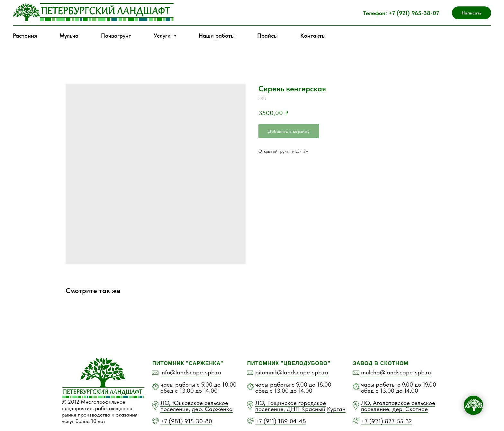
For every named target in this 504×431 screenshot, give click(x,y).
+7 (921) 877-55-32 (387, 421)
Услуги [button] (163, 36)
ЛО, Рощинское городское (291, 403)
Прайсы (267, 36)
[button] (472, 13)
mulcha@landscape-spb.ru (396, 372)
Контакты (313, 36)
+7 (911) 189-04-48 (281, 421)
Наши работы (217, 36)
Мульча (69, 36)
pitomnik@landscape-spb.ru (292, 372)
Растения (25, 36)
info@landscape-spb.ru (191, 372)
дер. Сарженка (212, 409)
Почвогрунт (116, 36)
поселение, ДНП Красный (290, 409)
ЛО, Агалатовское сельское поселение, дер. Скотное (398, 406)
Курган (336, 409)
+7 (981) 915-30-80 (186, 421)
